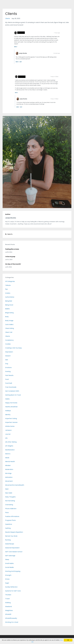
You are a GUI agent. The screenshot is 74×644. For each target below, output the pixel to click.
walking (8, 603)
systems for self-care (13, 591)
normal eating (10, 501)
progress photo (10, 520)
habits (7, 399)
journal (8, 434)
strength (8, 575)
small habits (9, 563)
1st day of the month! (13, 264)
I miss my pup (10, 257)
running (8, 540)
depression (9, 352)
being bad (9, 301)
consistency (9, 340)
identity (8, 415)
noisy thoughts (10, 497)
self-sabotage (10, 556)
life (6, 438)
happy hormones (11, 403)
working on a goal (12, 622)
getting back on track (13, 395)
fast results (9, 375)
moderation (9, 469)
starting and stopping (13, 571)
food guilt (9, 383)
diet (7, 360)
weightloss (9, 610)
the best (8, 595)
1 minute (8, 285)
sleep (7, 559)
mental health (10, 462)
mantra (8, 454)
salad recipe (10, 544)
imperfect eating (11, 419)
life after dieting (11, 442)
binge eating (9, 313)
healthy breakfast (11, 407)
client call (9, 332)
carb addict (9, 324)
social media (9, 567)
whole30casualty (11, 618)
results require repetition (14, 532)
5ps (6, 289)
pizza (7, 513)
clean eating (10, 328)
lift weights (9, 446)
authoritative (10, 297)
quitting (8, 528)
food (7, 379)
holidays (8, 411)
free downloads (11, 387)
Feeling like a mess (12, 249)
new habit (9, 493)
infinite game (10, 426)
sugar (7, 583)
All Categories (10, 281)
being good (9, 305)
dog (7, 364)
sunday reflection (11, 587)
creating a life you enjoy (14, 348)
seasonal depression (12, 548)
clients (8, 18)
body (7, 317)
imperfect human (11, 422)
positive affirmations (12, 516)
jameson (8, 430)
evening (8, 371)
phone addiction (11, 509)
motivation (9, 477)
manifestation (10, 450)
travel (7, 599)
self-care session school (14, 552)
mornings (8, 473)
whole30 (8, 614)
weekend (8, 607)
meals (7, 458)
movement (9, 481)
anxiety (8, 293)
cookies (8, 344)
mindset (8, 465)
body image (9, 321)
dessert (8, 356)
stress (7, 579)
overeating (9, 505)
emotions (8, 368)
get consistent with (12, 391)
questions (9, 524)
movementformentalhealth (15, 485)
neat (7, 489)
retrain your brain (11, 536)
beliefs (7, 309)
